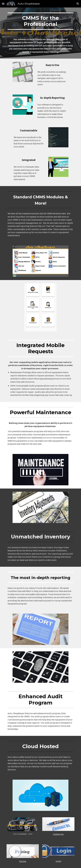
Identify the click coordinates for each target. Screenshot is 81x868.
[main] (40, 21)
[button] (3, 4)
